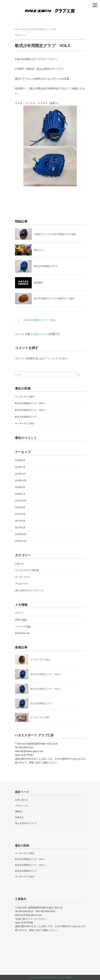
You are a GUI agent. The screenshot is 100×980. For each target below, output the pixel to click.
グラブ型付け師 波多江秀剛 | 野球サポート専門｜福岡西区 (51, 977)
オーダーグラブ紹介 (25, 397)
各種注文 (19, 817)
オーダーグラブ (23, 577)
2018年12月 (21, 480)
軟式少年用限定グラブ (46, 266)
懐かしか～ (40, 250)
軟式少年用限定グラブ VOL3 (43, 29)
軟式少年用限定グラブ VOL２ (40, 320)
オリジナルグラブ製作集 (27, 570)
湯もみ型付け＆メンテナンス (29, 590)
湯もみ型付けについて (26, 823)
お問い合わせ (22, 800)
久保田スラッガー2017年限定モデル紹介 (55, 234)
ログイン (43, 334)
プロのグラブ (22, 584)
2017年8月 (20, 514)
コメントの (23, 626)
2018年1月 (20, 494)
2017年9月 (20, 507)
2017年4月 (20, 521)
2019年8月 (20, 460)
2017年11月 (21, 501)
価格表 (18, 811)
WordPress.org (22, 633)
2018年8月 (20, 487)
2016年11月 (21, 541)
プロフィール (22, 806)
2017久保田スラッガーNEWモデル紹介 (54, 298)
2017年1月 (20, 527)
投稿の (21, 620)
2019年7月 (20, 467)
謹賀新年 (39, 283)
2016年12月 (21, 534)
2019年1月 (20, 474)
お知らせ (19, 564)
